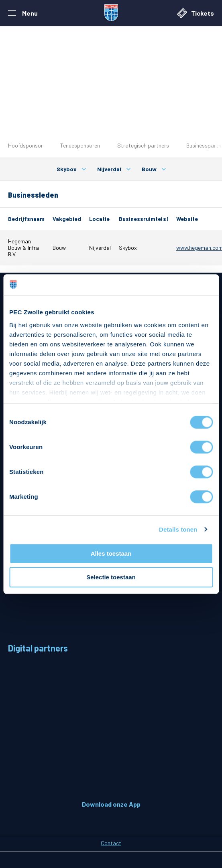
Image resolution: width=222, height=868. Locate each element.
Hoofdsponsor (25, 145)
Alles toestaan (111, 553)
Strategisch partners (143, 145)
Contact (111, 843)
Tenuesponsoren (80, 145)
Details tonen (178, 529)
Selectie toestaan (111, 577)
